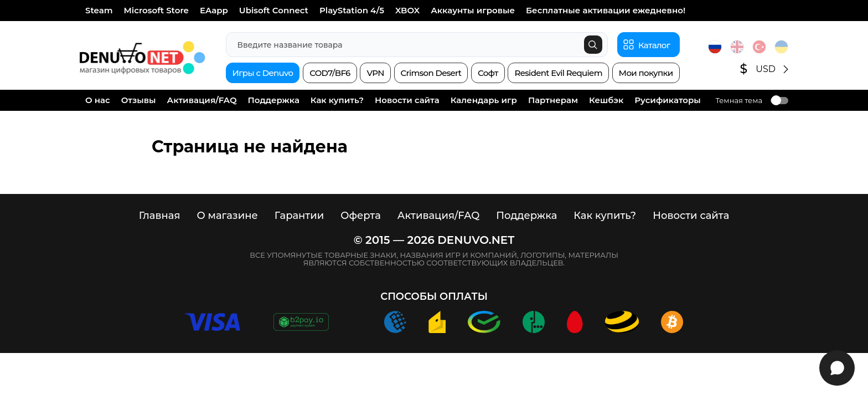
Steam (99, 10)
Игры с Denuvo (263, 73)
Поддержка (274, 100)
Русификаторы (668, 100)
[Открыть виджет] (837, 368)
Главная (160, 216)
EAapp (214, 10)
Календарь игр (484, 100)
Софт (488, 73)
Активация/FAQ (202, 100)
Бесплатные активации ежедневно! (606, 10)
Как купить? (337, 100)
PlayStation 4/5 (352, 10)
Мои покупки (646, 73)
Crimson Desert (431, 73)
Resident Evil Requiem (558, 73)
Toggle (779, 101)
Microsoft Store (156, 10)
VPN (375, 73)
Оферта (361, 216)
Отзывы (139, 100)
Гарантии (299, 216)
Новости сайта (407, 100)
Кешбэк (606, 100)
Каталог (654, 45)
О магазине (227, 216)
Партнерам (553, 100)
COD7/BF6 (330, 73)
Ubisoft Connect (274, 10)
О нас (98, 100)
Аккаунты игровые (473, 10)
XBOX (407, 10)
